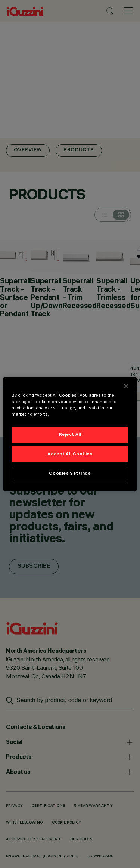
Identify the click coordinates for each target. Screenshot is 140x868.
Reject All (70, 434)
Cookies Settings (70, 473)
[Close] (126, 386)
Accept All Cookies (70, 454)
